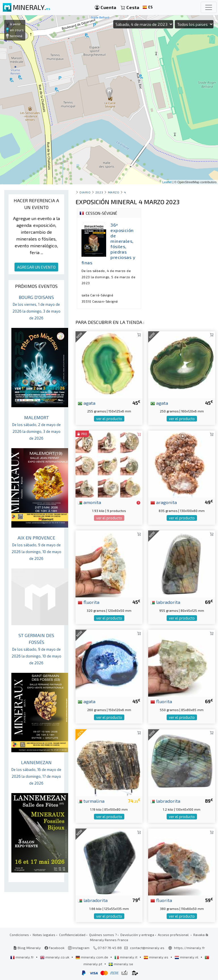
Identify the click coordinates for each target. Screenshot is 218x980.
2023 (99, 192)
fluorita (89, 602)
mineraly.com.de (92, 957)
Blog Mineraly (27, 948)
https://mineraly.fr (189, 948)
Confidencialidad (72, 935)
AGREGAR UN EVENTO (36, 267)
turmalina (91, 801)
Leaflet (167, 182)
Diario (85, 192)
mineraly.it (126, 957)
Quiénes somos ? (103, 935)
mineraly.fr (22, 957)
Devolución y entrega (137, 935)
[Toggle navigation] (209, 7)
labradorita (165, 602)
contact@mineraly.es (147, 948)
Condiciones (19, 935)
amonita (89, 502)
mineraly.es (156, 957)
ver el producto (109, 419)
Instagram (79, 948)
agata (87, 403)
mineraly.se (121, 964)
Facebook (54, 948)
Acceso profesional (174, 935)
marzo (114, 192)
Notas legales (44, 935)
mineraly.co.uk (55, 957)
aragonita (164, 502)
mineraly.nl (187, 957)
